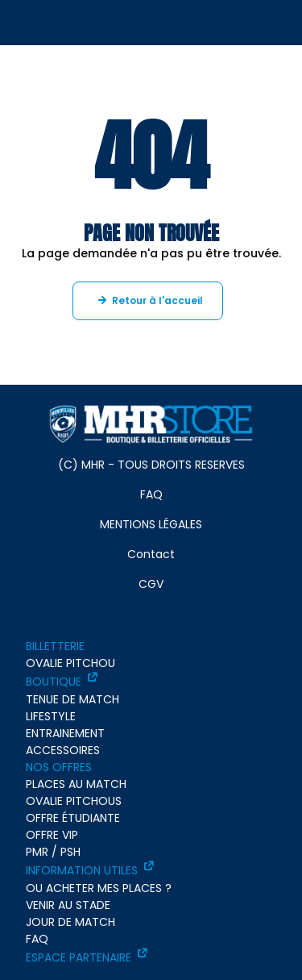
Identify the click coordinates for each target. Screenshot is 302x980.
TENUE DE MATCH (72, 699)
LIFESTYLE (51, 716)
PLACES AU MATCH (76, 784)
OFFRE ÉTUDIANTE (73, 818)
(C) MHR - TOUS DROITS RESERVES (151, 465)
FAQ (151, 494)
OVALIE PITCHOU (70, 663)
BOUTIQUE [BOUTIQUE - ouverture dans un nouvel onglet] (54, 682)
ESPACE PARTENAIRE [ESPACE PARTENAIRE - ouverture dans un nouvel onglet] (79, 957)
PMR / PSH (53, 852)
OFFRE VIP (52, 835)
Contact (151, 554)
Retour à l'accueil (157, 300)
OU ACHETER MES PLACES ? (99, 888)
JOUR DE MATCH (70, 922)
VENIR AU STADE (68, 905)
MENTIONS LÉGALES (151, 524)
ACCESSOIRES (63, 750)
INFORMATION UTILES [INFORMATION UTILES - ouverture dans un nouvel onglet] (82, 870)
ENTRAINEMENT (65, 733)
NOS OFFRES (59, 767)
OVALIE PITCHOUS (74, 801)
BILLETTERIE (55, 646)
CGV (151, 584)
